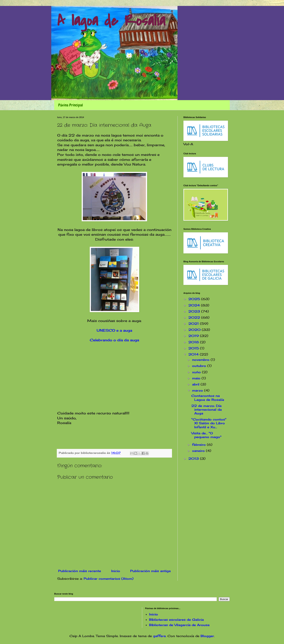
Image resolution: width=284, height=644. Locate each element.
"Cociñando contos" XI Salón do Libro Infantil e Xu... (209, 423)
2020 (195, 330)
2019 (194, 336)
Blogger (207, 636)
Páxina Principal (71, 105)
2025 (195, 299)
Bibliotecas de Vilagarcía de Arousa (179, 625)
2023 (195, 311)
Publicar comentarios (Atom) (109, 579)
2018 (194, 342)
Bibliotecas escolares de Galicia (176, 620)
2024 (195, 305)
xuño (197, 372)
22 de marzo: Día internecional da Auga (206, 409)
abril (196, 384)
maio (197, 378)
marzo (198, 390)
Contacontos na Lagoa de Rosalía (208, 398)
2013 (194, 459)
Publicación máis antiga (150, 571)
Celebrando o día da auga (114, 340)
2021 (194, 324)
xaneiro (199, 451)
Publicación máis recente (80, 571)
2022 (195, 317)
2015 (194, 348)
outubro (200, 366)
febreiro (199, 445)
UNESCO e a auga (114, 330)
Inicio (116, 571)
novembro (201, 360)
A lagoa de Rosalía (111, 21)
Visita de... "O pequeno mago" (206, 435)
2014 (194, 354)
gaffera (159, 636)
